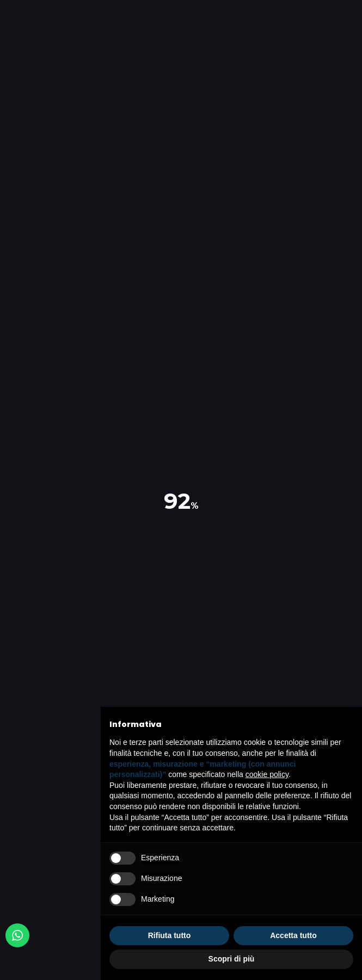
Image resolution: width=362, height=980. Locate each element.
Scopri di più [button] (232, 959)
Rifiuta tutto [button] (170, 935)
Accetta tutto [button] (293, 935)
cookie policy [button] (267, 774)
